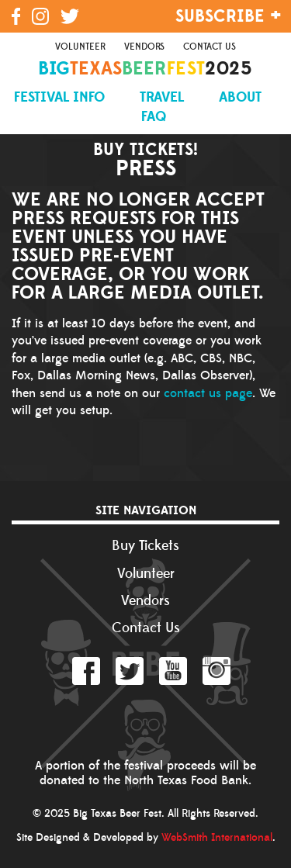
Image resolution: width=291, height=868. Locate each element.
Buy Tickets (145, 546)
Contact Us (210, 47)
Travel (162, 97)
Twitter (130, 671)
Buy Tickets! (145, 148)
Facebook (86, 671)
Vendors (144, 47)
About (240, 97)
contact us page (208, 393)
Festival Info (59, 97)
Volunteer (80, 47)
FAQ (154, 117)
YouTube (173, 671)
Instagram (217, 671)
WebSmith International (217, 838)
